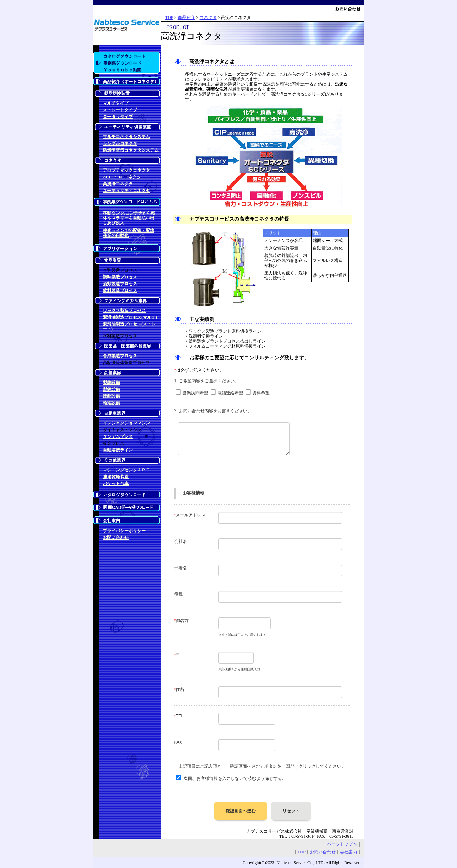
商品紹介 (186, 17)
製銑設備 (111, 383)
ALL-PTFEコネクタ (122, 177)
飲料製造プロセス (120, 291)
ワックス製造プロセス (124, 311)
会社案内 (348, 852)
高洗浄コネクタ (118, 184)
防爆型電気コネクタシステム (131, 150)
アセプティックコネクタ (126, 170)
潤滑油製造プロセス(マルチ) (130, 317)
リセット (291, 811)
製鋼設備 (111, 389)
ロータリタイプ (118, 117)
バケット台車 (116, 484)
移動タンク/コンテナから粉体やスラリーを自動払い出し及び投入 (129, 218)
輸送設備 (111, 403)
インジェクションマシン (126, 423)
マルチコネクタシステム (126, 137)
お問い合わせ (116, 538)
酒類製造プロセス (120, 284)
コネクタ (208, 17)
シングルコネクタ (120, 143)
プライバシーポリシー (124, 531)
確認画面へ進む (241, 811)
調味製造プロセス (120, 277)
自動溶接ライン (118, 450)
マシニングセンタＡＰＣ (126, 470)
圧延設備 (111, 396)
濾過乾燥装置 (116, 477)
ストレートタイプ (120, 110)
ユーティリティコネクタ (126, 191)
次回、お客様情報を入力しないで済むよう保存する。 (235, 778)
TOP (169, 17)
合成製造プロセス (120, 356)
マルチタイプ (116, 103)
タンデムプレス (118, 436)
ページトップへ (342, 844)
